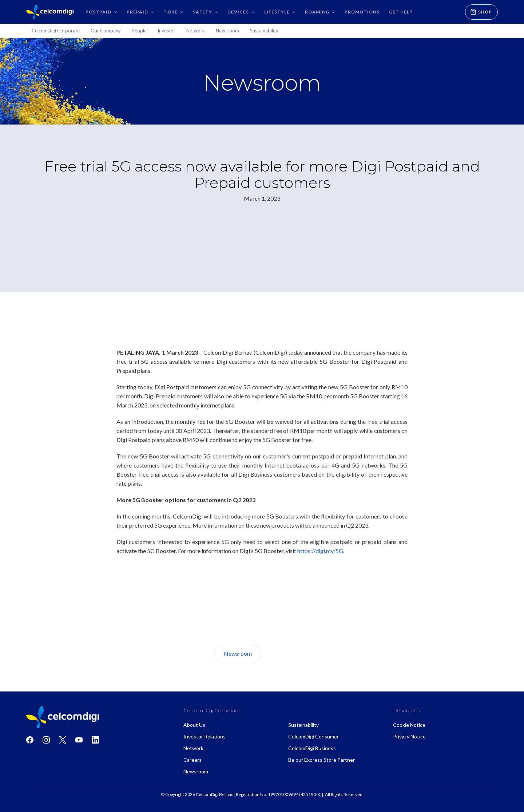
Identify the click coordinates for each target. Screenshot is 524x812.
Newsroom (238, 653)
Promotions (362, 12)
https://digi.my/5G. (321, 551)
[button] (101, 12)
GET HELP (401, 12)
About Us (289, 653)
